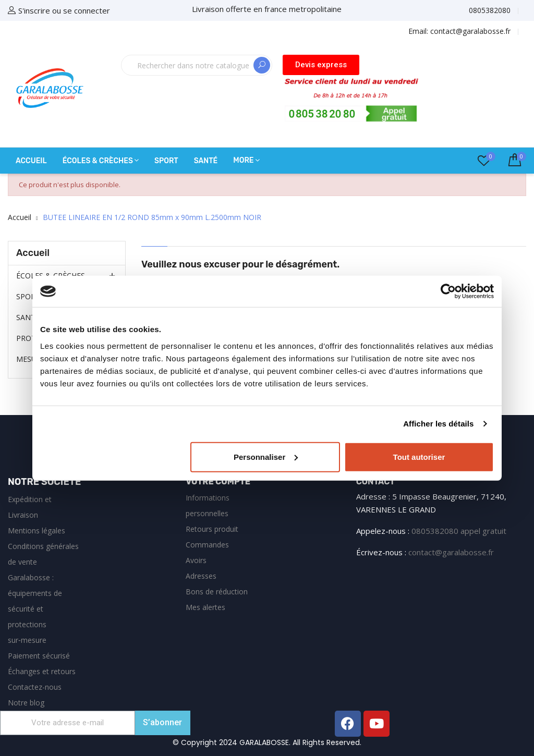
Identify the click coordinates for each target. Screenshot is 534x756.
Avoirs (196, 560)
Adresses (201, 576)
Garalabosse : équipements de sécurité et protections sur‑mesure (35, 609)
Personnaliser (266, 456)
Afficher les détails (438, 424)
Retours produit (212, 529)
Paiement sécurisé (39, 656)
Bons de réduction (217, 592)
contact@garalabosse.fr (451, 552)
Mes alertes (205, 607)
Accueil (33, 253)
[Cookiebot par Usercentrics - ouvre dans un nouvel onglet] (448, 291)
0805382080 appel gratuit (459, 531)
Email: (459, 31)
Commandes (207, 545)
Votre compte (218, 481)
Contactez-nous (35, 687)
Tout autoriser (419, 456)
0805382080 (490, 10)
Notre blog (26, 703)
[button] (321, 65)
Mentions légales (37, 531)
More (243, 160)
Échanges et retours (42, 671)
